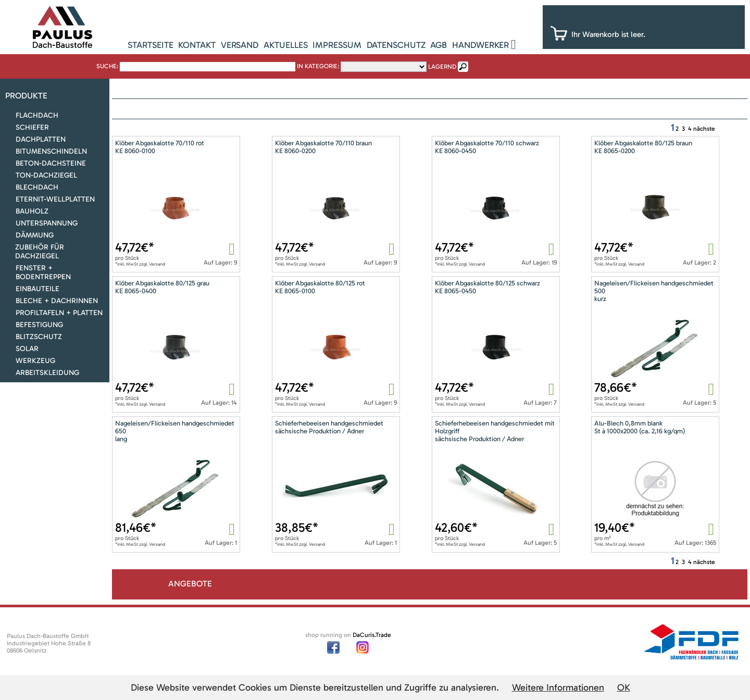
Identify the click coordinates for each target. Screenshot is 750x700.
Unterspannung (47, 223)
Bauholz (32, 211)
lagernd (442, 67)
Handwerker (480, 45)
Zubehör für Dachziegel (40, 252)
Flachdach (37, 115)
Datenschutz (396, 45)
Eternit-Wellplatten (55, 199)
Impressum (337, 45)
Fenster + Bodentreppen (43, 272)
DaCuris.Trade (372, 635)
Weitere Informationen (558, 687)
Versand (240, 45)
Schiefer (32, 127)
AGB (439, 45)
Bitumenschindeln (51, 151)
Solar (27, 349)
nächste (704, 129)
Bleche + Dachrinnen (57, 301)
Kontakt (197, 45)
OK (624, 687)
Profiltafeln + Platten (59, 313)
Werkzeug (35, 361)
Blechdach (37, 187)
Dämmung (35, 235)
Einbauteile (37, 289)
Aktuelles (286, 45)
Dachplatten (41, 139)
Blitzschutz (39, 337)
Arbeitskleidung (47, 373)
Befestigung (39, 325)
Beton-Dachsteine (51, 163)
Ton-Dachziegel (46, 175)
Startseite (151, 45)
